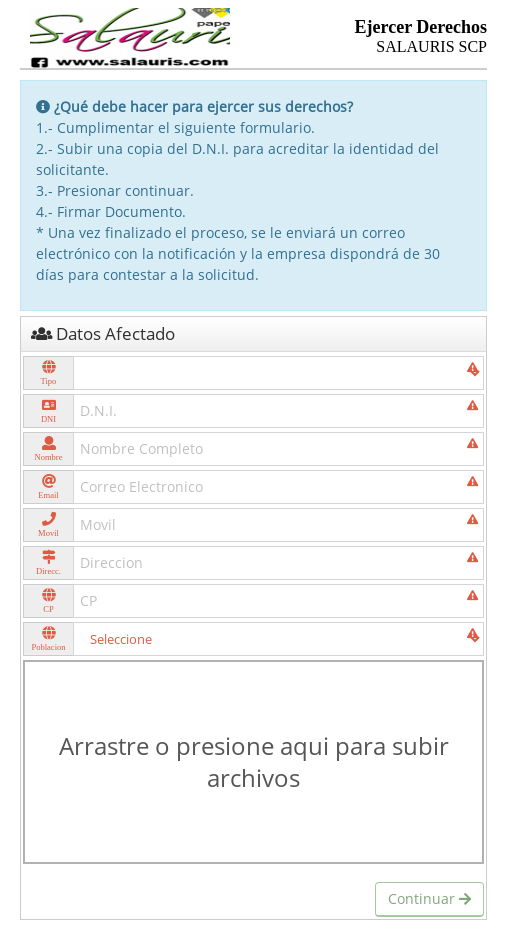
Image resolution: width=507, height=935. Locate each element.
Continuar (429, 898)
